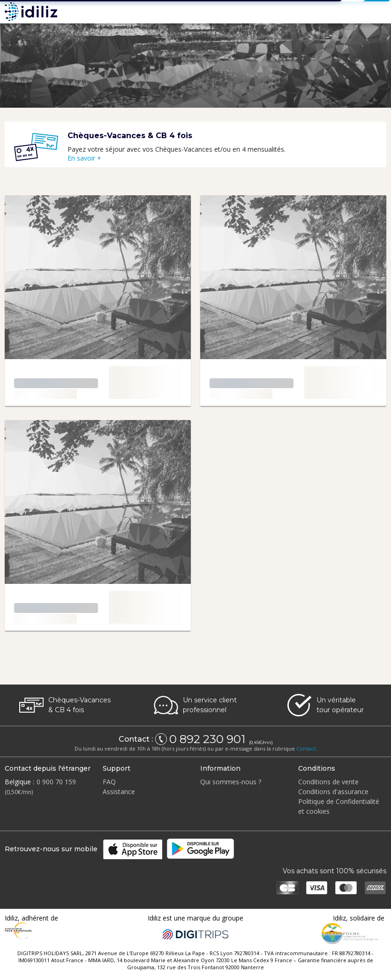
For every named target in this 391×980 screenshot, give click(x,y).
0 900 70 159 (56, 782)
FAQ (109, 782)
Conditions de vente (328, 782)
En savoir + (84, 158)
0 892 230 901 (209, 739)
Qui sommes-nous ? (231, 782)
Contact (306, 748)
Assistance (119, 792)
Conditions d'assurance (333, 792)
